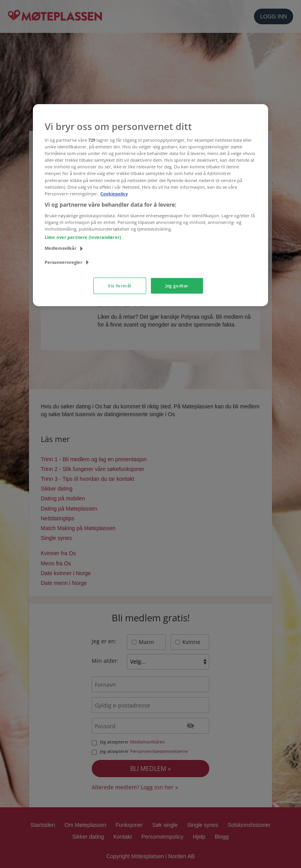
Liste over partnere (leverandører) (83, 237)
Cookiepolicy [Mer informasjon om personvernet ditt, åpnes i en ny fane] (114, 194)
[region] (150, 205)
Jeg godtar (177, 286)
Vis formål (120, 286)
